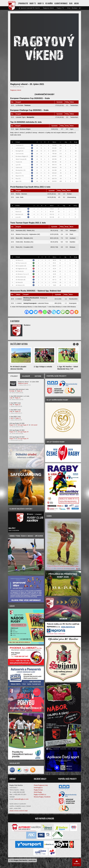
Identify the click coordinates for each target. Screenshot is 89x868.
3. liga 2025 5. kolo (15, 410)
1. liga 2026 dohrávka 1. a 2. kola (19, 396)
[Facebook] (27, 312)
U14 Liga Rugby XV (23, 439)
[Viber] (49, 312)
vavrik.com (32, 860)
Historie (38, 376)
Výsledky (14, 376)
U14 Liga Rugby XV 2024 (17, 437)
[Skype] (54, 312)
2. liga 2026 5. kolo (15, 403)
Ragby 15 (41, 3)
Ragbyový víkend (48, 8)
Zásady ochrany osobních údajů (19, 811)
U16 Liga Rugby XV (23, 432)
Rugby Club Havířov (21, 860)
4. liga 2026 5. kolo (15, 417)
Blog (71, 3)
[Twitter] (36, 312)
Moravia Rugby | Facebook (42, 797)
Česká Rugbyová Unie (41, 785)
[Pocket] (72, 312)
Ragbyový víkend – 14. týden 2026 (28, 382)
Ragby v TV (60, 8)
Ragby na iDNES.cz (40, 795)
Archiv (76, 3)
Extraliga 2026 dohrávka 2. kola (19, 389)
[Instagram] (40, 312)
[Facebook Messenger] (31, 312)
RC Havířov (49, 3)
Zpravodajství (23, 3)
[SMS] (63, 312)
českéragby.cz (38, 788)
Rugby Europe (38, 790)
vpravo (80, 8)
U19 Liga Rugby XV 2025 (17, 423)
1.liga (11, 398)
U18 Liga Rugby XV (23, 425)
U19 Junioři (34, 425)
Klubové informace (61, 3)
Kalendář (26, 376)
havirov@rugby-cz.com (21, 799)
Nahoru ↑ (77, 862)
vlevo (19, 8)
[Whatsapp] (45, 312)
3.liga (11, 411)
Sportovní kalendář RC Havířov (30, 8)
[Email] (67, 312)
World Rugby (38, 792)
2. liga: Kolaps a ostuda (43, 367)
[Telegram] (58, 312)
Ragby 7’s (33, 3)
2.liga (11, 405)
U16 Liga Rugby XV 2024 (17, 430)
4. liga (11, 418)
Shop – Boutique (72, 8)
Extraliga (12, 391)
